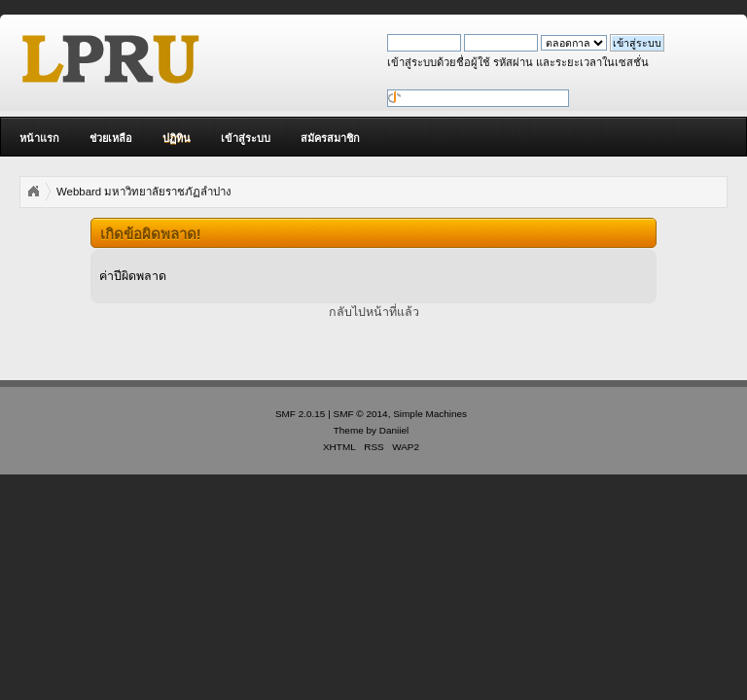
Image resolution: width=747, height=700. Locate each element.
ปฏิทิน (177, 138)
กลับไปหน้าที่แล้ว (374, 312)
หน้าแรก (39, 138)
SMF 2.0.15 (301, 414)
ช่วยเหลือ (111, 138)
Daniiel (394, 430)
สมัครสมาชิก (330, 138)
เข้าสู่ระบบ (246, 138)
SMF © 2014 (361, 414)
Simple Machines (430, 414)
